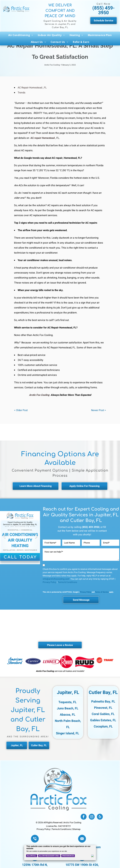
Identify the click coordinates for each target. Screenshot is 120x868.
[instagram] (92, 817)
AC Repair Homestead (30, 88)
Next (36, 539)
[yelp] (100, 817)
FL (45, 88)
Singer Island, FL (67, 733)
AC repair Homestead (43, 138)
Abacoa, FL (68, 715)
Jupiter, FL (68, 693)
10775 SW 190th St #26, (82, 865)
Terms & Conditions (67, 582)
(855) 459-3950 (104, 10)
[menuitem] (21, 35)
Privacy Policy (50, 582)
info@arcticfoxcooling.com (56, 579)
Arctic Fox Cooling (39, 395)
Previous (4, 539)
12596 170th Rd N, (35, 865)
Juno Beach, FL (68, 708)
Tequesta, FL (67, 702)
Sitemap (76, 829)
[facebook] (84, 817)
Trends (21, 93)
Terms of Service (102, 592)
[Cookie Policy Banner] (60, 853)
